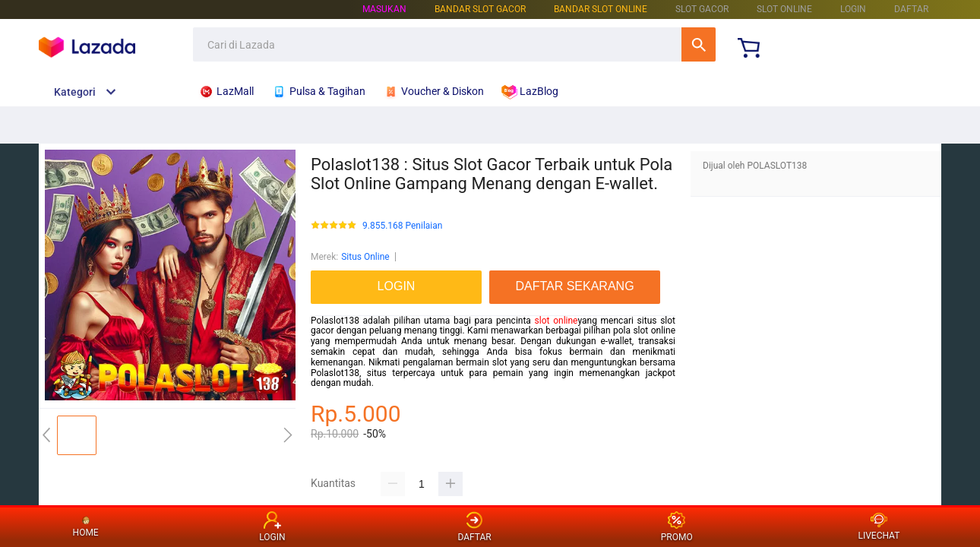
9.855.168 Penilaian (402, 226)
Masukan (384, 9)
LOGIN (853, 9)
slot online (556, 321)
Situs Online (365, 257)
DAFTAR (911, 9)
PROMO (677, 527)
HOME (86, 526)
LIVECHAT (879, 527)
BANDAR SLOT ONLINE (601, 9)
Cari (699, 44)
